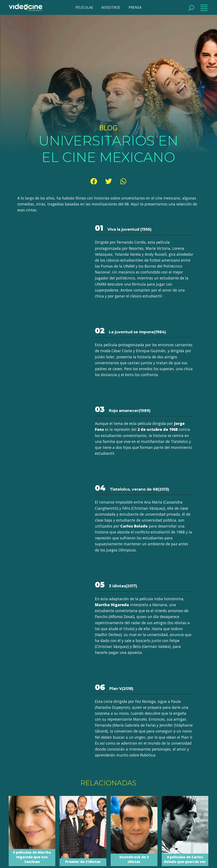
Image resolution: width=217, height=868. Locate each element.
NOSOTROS (111, 7)
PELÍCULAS (84, 7)
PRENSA (135, 7)
